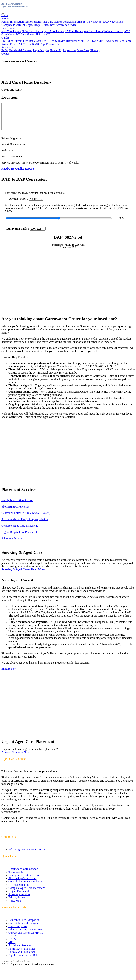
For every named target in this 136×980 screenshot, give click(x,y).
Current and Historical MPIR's (26, 933)
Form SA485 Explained (22, 952)
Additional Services (20, 945)
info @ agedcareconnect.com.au (27, 849)
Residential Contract (21, 50)
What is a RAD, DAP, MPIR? (25, 929)
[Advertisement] (68, 282)
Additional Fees (115, 41)
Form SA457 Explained (22, 949)
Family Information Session (17, 22)
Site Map (16, 901)
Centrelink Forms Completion (25, 882)
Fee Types (7, 41)
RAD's (12, 936)
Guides (5, 38)
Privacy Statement (19, 897)
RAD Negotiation (113, 22)
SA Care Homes (74, 31)
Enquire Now (9, 669)
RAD (89, 41)
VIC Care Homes (11, 31)
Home (5, 15)
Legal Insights (41, 50)
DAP (95, 41)
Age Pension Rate (51, 44)
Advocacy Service (66, 25)
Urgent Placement (19, 891)
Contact (6, 54)
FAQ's (5, 50)
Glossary (95, 50)
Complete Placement (13, 25)
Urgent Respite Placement (40, 25)
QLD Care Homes (54, 31)
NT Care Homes (26, 34)
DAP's (12, 939)
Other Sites (83, 50)
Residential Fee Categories (24, 920)
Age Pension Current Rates (24, 955)
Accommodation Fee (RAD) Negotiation (25, 519)
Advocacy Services (19, 894)
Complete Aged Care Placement (20, 526)
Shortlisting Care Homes (48, 22)
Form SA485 (33, 44)
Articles (71, 50)
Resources (7, 47)
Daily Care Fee (37, 41)
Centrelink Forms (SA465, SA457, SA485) (26, 513)
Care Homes (8, 28)
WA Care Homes (93, 31)
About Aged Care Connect (23, 869)
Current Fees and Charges (23, 923)
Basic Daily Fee (18, 926)
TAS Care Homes (113, 31)
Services (6, 18)
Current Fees (21, 41)
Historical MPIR (75, 41)
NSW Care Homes (32, 31)
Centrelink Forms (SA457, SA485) (82, 22)
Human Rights (58, 50)
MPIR (102, 41)
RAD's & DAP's (56, 41)
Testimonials (16, 872)
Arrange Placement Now (15, 752)
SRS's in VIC (43, 34)
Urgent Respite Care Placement (19, 532)
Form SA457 (17, 44)
